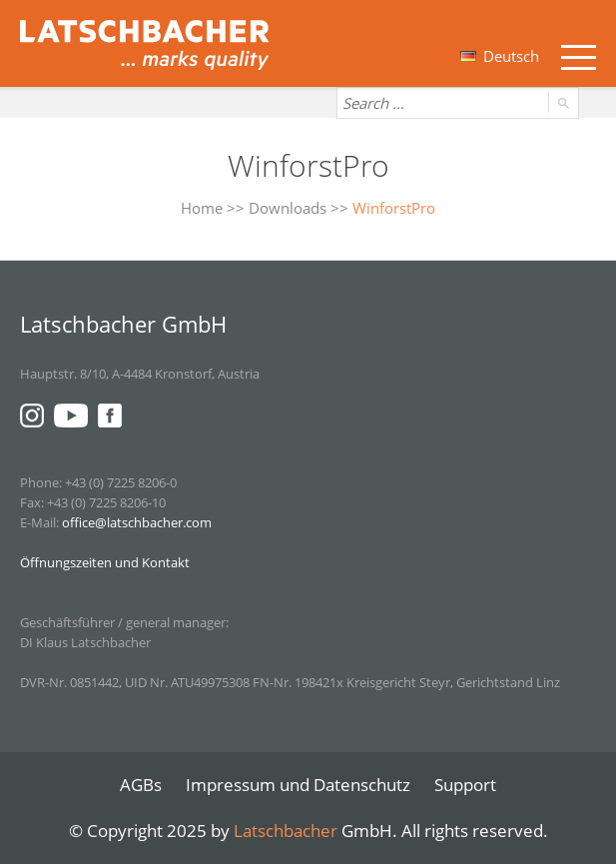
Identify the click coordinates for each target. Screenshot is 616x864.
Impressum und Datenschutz (298, 785)
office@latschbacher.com (137, 522)
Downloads (288, 208)
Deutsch (500, 56)
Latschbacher (286, 831)
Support (465, 785)
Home (202, 208)
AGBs (141, 785)
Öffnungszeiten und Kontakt (105, 562)
